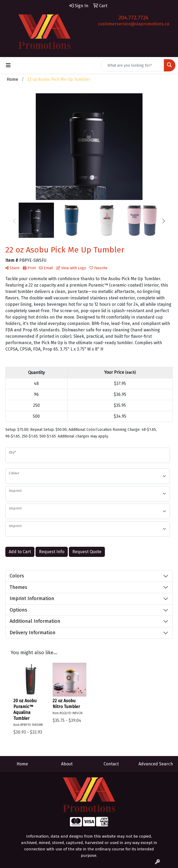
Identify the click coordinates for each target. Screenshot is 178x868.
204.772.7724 (133, 18)
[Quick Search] (132, 65)
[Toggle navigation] (8, 65)
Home (22, 764)
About (67, 764)
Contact (111, 764)
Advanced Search (156, 764)
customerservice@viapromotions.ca (134, 24)
